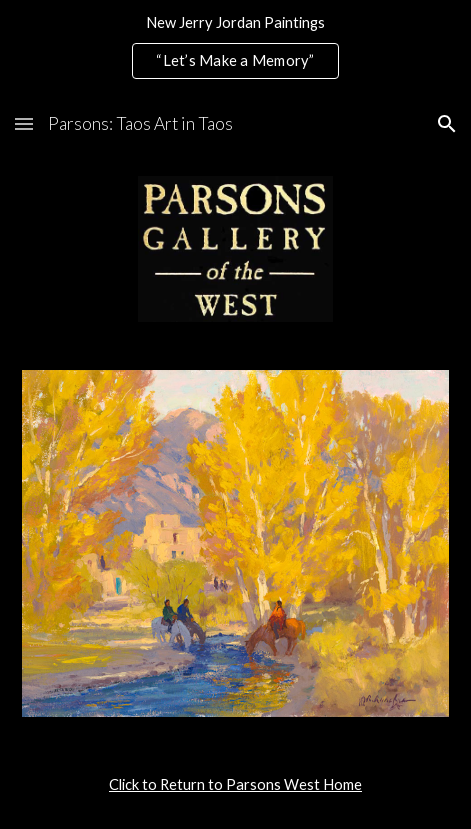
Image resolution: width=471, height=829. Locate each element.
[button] (24, 123)
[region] (235, 48)
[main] (235, 785)
